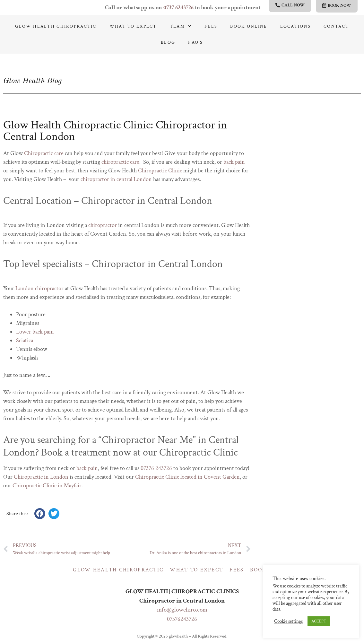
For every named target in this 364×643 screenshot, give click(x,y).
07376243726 (182, 619)
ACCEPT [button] (319, 621)
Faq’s (195, 42)
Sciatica (25, 340)
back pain (234, 162)
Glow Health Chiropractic (56, 26)
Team (181, 26)
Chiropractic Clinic (160, 171)
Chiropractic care (44, 153)
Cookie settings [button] (288, 621)
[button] (40, 514)
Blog (168, 42)
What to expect (133, 26)
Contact (336, 26)
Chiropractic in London (41, 477)
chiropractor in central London (116, 179)
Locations (296, 26)
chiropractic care (120, 162)
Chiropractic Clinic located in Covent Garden (187, 477)
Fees (211, 26)
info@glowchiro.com (182, 610)
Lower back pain (35, 332)
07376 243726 (156, 468)
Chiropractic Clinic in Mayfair (47, 486)
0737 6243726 (178, 8)
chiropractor (103, 225)
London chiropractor (39, 288)
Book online (249, 26)
